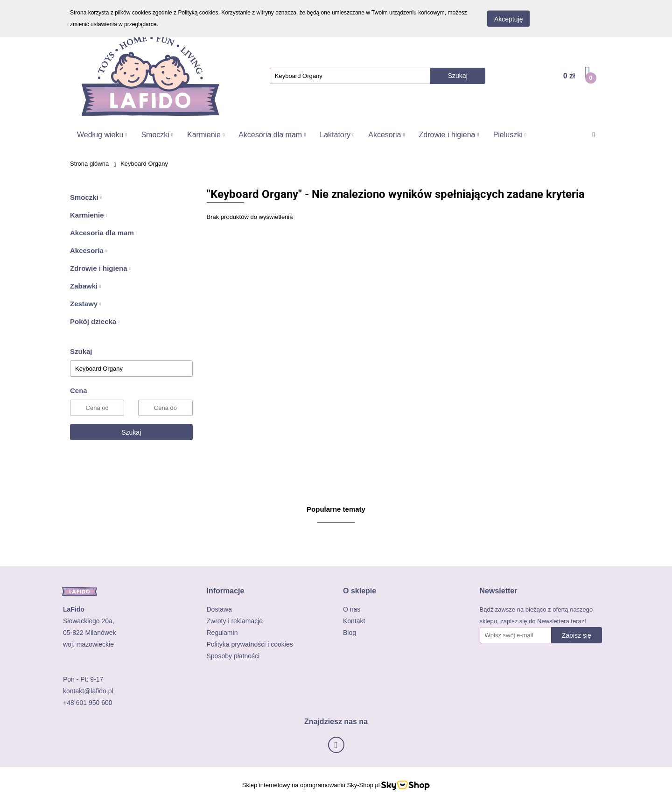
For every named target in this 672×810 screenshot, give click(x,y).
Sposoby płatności (233, 656)
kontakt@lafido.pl (88, 691)
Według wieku (102, 135)
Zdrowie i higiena (449, 135)
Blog (350, 633)
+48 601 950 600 (88, 703)
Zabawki (85, 286)
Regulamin (222, 633)
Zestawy (85, 304)
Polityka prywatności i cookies (250, 644)
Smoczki (157, 135)
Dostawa (219, 609)
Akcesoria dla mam (272, 135)
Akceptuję (508, 19)
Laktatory (337, 135)
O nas (352, 609)
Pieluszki (510, 135)
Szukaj (131, 432)
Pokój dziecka (95, 321)
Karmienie (206, 135)
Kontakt (354, 621)
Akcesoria (386, 135)
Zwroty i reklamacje (235, 621)
